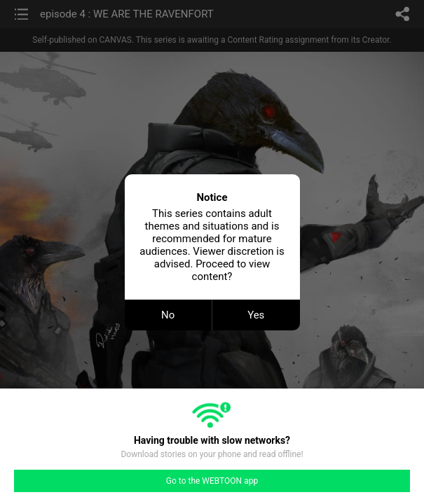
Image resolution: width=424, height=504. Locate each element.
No (168, 315)
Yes (256, 315)
